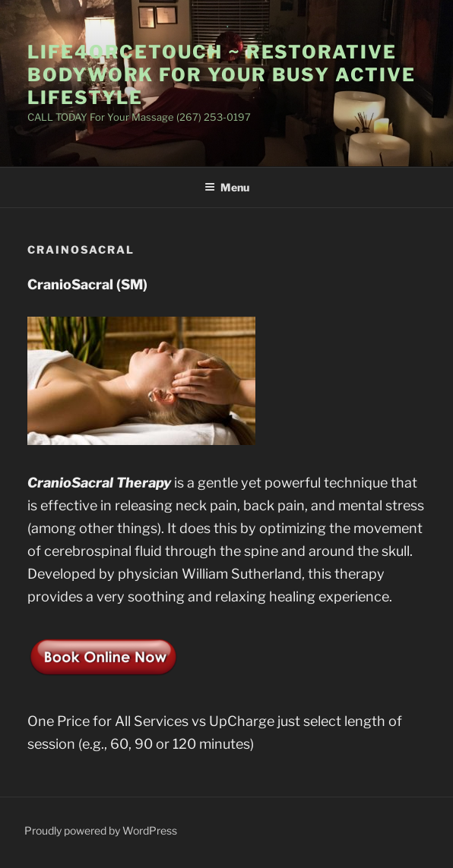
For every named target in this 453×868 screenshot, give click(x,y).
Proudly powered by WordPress (101, 830)
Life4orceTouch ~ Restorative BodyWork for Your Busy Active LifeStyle (222, 75)
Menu (227, 187)
